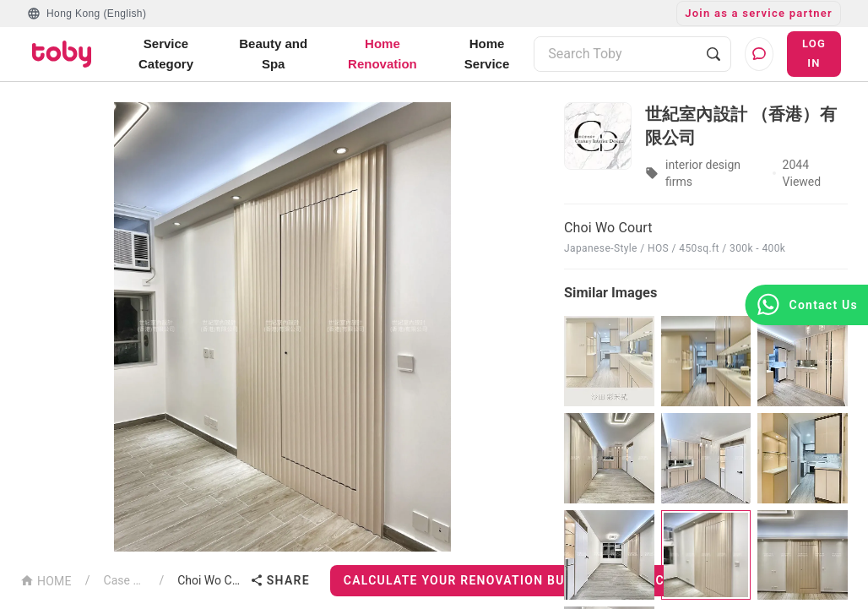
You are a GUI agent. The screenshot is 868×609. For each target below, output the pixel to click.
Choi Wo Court (210, 580)
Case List (125, 580)
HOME (46, 580)
